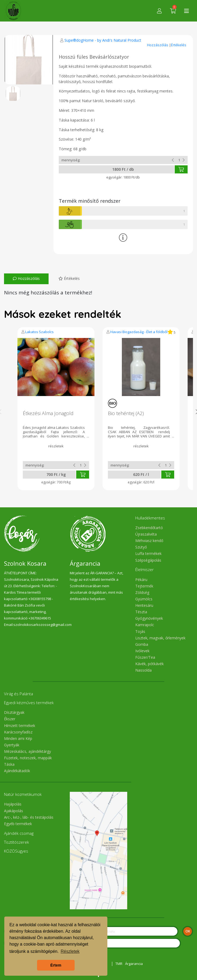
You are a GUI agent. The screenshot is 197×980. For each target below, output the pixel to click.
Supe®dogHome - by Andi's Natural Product (103, 40)
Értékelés (179, 45)
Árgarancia (134, 964)
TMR (119, 964)
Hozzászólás (158, 45)
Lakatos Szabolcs (39, 332)
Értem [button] (56, 965)
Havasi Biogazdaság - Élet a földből (139, 332)
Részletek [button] (70, 951)
